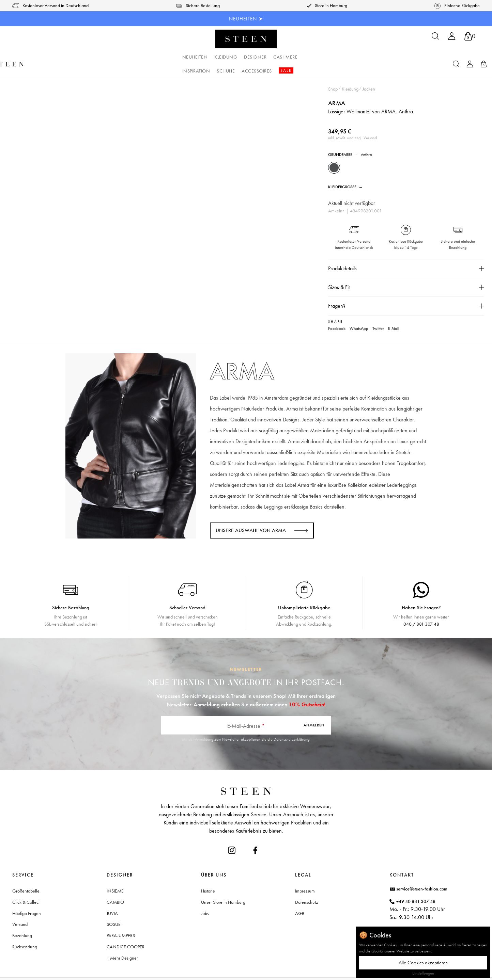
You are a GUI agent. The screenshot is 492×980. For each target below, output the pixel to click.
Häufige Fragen (27, 897)
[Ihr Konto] (452, 38)
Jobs (205, 897)
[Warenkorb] (470, 36)
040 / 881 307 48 (421, 607)
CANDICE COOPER (126, 930)
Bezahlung (22, 919)
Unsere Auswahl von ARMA (251, 514)
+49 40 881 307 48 (416, 884)
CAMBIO (115, 885)
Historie (208, 874)
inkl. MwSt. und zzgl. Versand (355, 123)
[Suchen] (435, 38)
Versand (20, 908)
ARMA (339, 88)
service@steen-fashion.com (422, 872)
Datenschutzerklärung (291, 723)
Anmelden (314, 709)
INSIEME (115, 874)
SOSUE (114, 908)
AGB (300, 897)
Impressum (305, 874)
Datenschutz (306, 885)
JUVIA (112, 897)
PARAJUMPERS (121, 919)
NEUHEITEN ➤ (246, 19)
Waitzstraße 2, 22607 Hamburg (427, 913)
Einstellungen (423, 973)
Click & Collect (26, 885)
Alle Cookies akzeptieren (423, 963)
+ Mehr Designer (122, 941)
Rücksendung (25, 930)
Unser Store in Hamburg (223, 885)
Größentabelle (26, 874)
